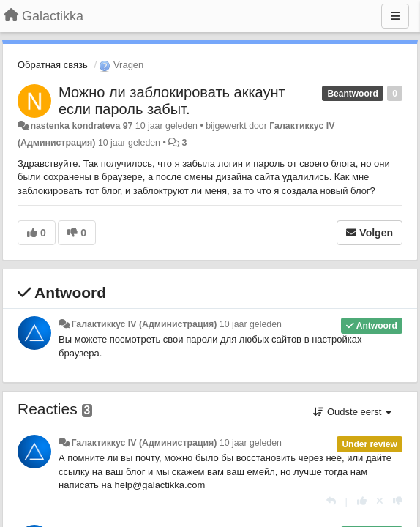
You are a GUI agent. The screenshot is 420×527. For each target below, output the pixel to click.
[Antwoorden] (331, 501)
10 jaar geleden (251, 324)
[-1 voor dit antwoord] (398, 501)
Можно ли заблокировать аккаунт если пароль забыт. (172, 101)
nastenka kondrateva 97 (81, 126)
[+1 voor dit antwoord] (362, 501)
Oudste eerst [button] (352, 412)
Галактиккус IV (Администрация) (144, 324)
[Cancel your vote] (380, 501)
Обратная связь (53, 65)
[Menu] (395, 16)
